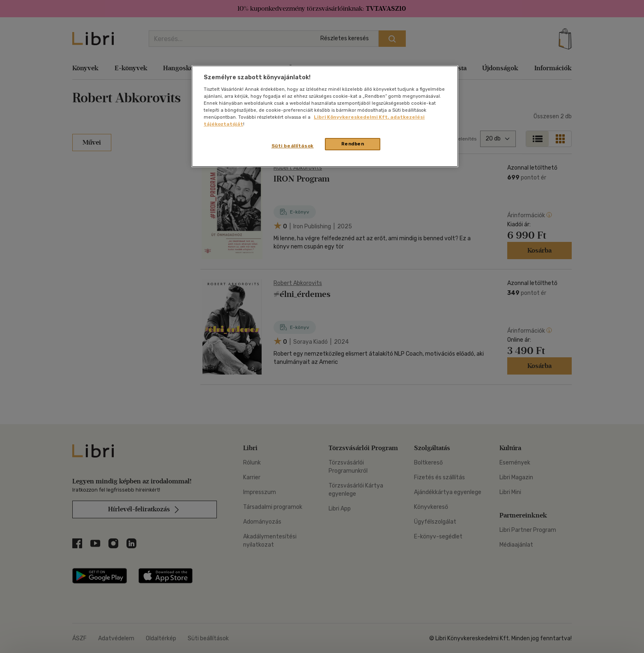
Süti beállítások (293, 146)
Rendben (353, 144)
